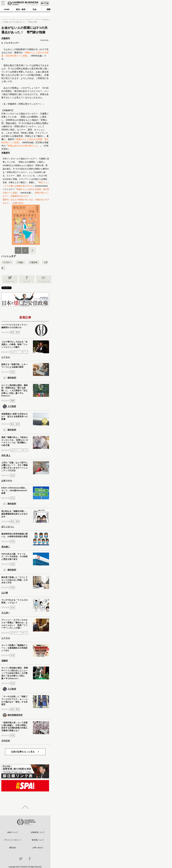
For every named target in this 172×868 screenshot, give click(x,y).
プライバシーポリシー (13, 840)
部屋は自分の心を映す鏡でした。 (24, 146)
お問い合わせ (38, 848)
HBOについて (13, 832)
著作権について (38, 840)
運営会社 (13, 848)
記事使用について (38, 832)
